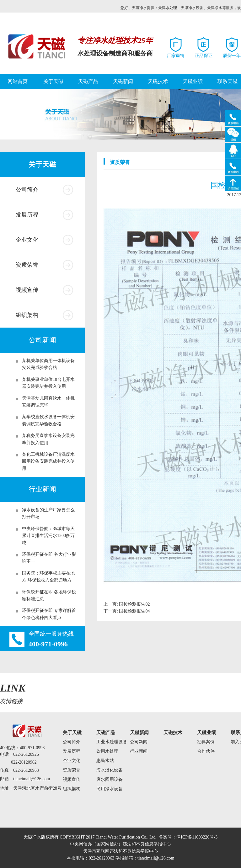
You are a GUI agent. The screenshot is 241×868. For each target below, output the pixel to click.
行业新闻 (139, 751)
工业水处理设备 (112, 742)
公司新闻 (139, 742)
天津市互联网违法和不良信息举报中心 (120, 851)
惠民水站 (105, 761)
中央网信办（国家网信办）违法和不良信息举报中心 (120, 844)
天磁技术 (158, 81)
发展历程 (27, 215)
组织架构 (27, 315)
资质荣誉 (27, 265)
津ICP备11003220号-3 (197, 837)
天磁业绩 (193, 81)
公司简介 (27, 190)
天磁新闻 (123, 81)
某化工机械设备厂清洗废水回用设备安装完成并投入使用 (48, 461)
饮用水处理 (107, 751)
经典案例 (206, 742)
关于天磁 (53, 81)
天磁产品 (88, 81)
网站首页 (18, 81)
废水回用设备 (110, 779)
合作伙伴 (206, 751)
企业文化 (27, 240)
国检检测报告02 (134, 604)
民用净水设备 (110, 789)
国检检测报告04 (134, 611)
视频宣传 (27, 290)
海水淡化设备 (110, 770)
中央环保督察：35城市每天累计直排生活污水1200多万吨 (48, 536)
